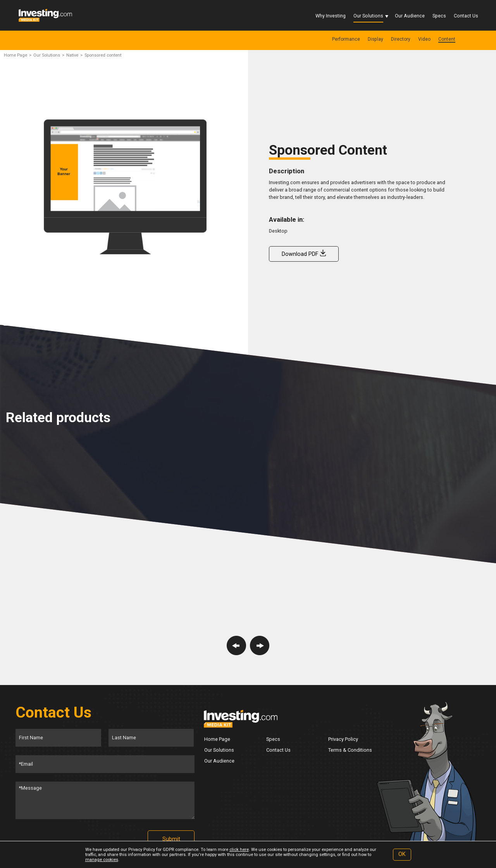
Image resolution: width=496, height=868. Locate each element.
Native (72, 55)
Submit (171, 839)
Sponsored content (103, 55)
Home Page (15, 55)
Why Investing (331, 16)
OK (402, 854)
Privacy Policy (343, 739)
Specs (439, 16)
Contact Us (466, 16)
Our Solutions (368, 16)
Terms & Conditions (350, 750)
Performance (346, 39)
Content (447, 39)
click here (239, 850)
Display (375, 39)
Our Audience (410, 16)
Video (424, 39)
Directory (401, 39)
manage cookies (102, 860)
